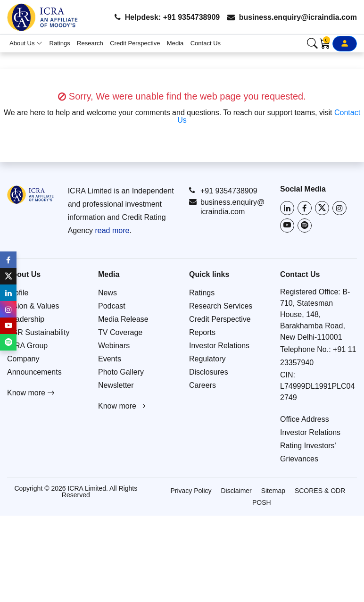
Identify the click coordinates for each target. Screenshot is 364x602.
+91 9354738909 (223, 191)
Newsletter (116, 385)
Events (110, 359)
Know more (31, 393)
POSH (262, 502)
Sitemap (273, 491)
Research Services (221, 306)
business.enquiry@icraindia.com (292, 17)
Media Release (123, 319)
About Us (26, 43)
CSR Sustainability (38, 332)
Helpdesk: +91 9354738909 (167, 17)
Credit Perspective (135, 43)
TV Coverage (120, 332)
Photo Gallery (121, 372)
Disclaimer (236, 491)
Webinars (114, 346)
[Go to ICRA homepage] (30, 195)
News (108, 293)
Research (90, 43)
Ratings (60, 43)
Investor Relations (219, 346)
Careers (203, 385)
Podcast (112, 306)
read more (112, 230)
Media (175, 43)
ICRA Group (27, 346)
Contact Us (206, 43)
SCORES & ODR (320, 491)
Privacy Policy (191, 491)
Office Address (305, 419)
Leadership (26, 319)
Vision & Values (33, 306)
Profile (18, 293)
